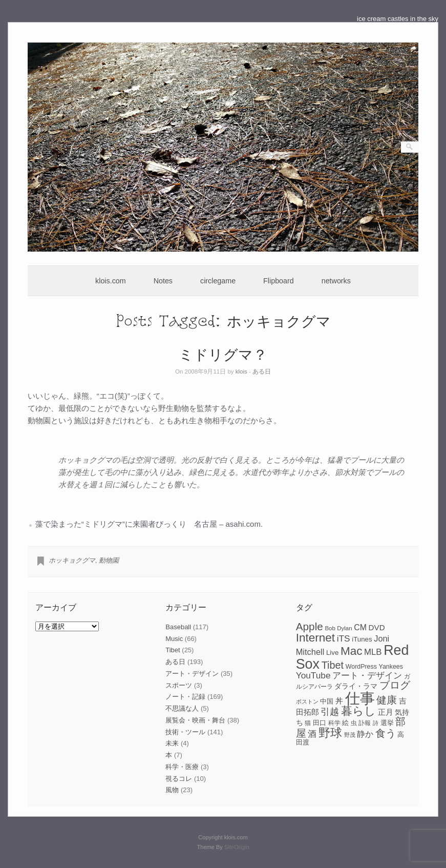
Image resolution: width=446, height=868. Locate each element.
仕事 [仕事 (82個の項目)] (360, 698)
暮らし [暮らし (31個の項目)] (358, 711)
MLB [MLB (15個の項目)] (373, 652)
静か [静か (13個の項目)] (365, 734)
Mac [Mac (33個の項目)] (352, 651)
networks (336, 281)
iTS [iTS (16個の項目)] (344, 638)
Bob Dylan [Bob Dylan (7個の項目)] (338, 628)
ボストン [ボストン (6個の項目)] (307, 701)
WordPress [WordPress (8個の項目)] (361, 667)
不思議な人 (182, 708)
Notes (163, 281)
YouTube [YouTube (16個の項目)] (313, 675)
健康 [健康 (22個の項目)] (387, 700)
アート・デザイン (192, 674)
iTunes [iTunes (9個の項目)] (362, 639)
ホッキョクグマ (72, 560)
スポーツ (179, 685)
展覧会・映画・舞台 (195, 720)
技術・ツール (185, 732)
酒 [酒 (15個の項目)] (312, 734)
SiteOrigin (237, 847)
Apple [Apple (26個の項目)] (310, 626)
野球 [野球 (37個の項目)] (330, 733)
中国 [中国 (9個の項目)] (327, 701)
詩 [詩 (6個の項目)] (376, 723)
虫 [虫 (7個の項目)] (354, 723)
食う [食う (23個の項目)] (386, 733)
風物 (172, 790)
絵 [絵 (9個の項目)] (345, 723)
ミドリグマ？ (223, 354)
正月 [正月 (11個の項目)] (386, 712)
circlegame (218, 281)
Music (174, 639)
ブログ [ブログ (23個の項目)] (395, 685)
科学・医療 (182, 767)
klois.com (111, 281)
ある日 (262, 371)
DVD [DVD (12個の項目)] (377, 627)
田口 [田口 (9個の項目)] (320, 723)
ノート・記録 (185, 697)
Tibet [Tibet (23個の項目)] (333, 665)
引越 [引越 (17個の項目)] (330, 712)
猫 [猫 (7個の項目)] (308, 723)
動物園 (109, 560)
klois (241, 371)
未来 (172, 743)
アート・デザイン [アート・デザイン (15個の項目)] (367, 676)
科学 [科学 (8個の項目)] (334, 723)
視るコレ (179, 779)
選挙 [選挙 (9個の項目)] (387, 723)
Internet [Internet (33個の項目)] (315, 638)
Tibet (173, 650)
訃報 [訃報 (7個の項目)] (365, 723)
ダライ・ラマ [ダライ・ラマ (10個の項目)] (356, 686)
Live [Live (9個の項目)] (332, 653)
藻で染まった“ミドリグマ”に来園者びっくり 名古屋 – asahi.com (148, 524)
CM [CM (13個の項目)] (360, 627)
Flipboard (279, 281)
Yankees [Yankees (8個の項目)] (391, 667)
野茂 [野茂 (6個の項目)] (350, 735)
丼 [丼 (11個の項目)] (339, 701)
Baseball (178, 627)
